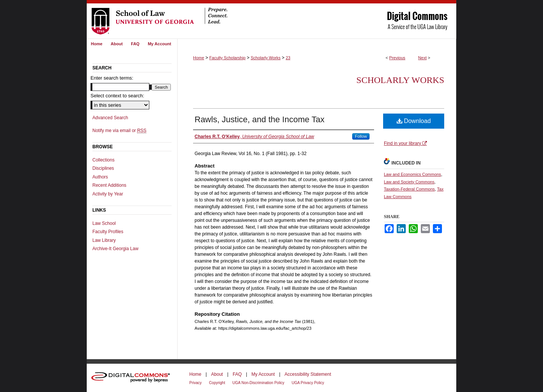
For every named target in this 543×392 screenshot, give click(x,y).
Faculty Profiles (108, 232)
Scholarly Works (266, 58)
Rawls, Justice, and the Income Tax (259, 119)
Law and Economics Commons (413, 174)
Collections (104, 160)
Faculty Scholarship (227, 58)
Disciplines (103, 168)
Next (423, 58)
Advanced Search (110, 118)
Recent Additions (109, 185)
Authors (100, 177)
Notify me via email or (119, 131)
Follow (361, 136)
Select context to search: (117, 96)
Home (199, 58)
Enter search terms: (112, 78)
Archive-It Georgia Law (115, 249)
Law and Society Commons (409, 182)
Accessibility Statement (308, 374)
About (217, 374)
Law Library (104, 240)
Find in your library (405, 143)
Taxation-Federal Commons (409, 189)
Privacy (196, 383)
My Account (263, 374)
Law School (104, 223)
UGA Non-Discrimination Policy (258, 383)
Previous (397, 58)
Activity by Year (108, 194)
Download (414, 121)
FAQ (237, 374)
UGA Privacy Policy (308, 383)
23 (288, 58)
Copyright (217, 383)
